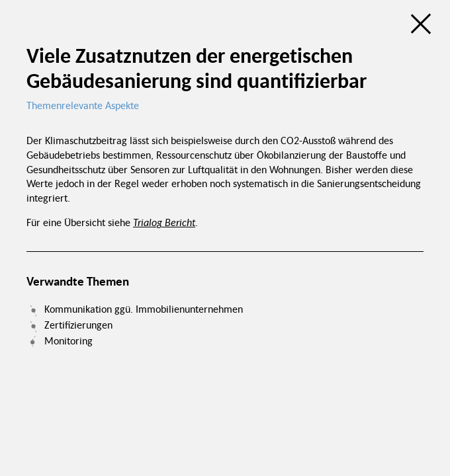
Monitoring (68, 340)
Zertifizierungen (78, 325)
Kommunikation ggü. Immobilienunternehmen (144, 309)
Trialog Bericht (164, 222)
